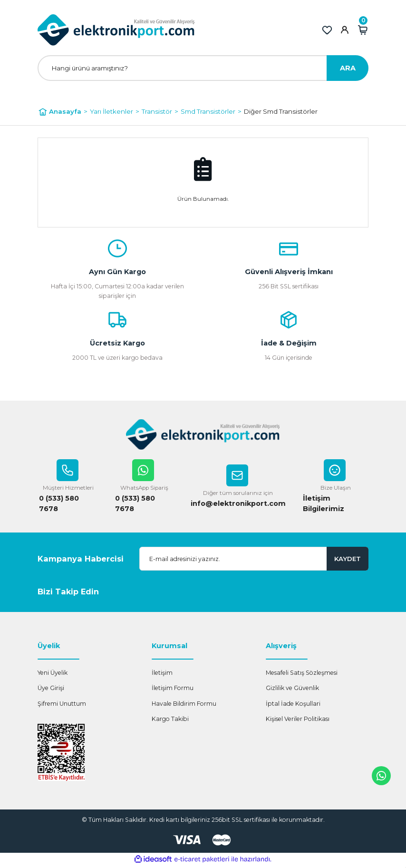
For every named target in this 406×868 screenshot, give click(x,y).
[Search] (203, 68)
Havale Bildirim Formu (184, 705)
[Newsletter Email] (254, 561)
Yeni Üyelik (53, 675)
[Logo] (116, 30)
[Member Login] (345, 30)
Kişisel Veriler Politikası (298, 721)
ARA (348, 68)
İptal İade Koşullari (293, 705)
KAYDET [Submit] (348, 561)
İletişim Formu (173, 690)
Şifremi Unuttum (62, 705)
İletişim (162, 675)
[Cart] (363, 30)
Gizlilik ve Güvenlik (292, 690)
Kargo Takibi (170, 721)
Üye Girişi (51, 690)
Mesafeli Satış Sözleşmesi (302, 675)
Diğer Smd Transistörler (281, 111)
